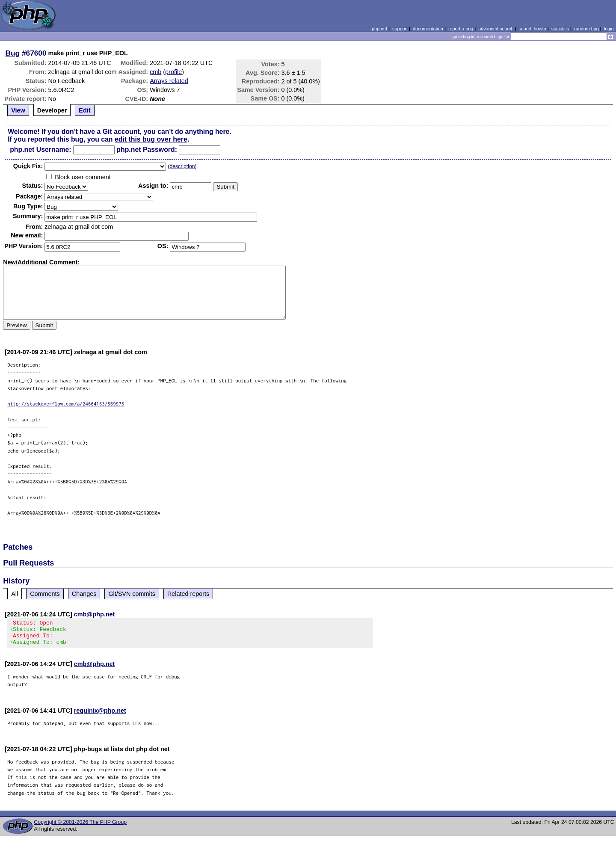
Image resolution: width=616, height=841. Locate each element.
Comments (45, 594)
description (182, 166)
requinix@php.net (100, 716)
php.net (379, 29)
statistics (560, 29)
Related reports (188, 594)
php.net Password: (147, 150)
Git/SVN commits (132, 594)
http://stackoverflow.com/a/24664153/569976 (66, 404)
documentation (428, 29)
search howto (532, 29)
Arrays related (169, 81)
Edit (84, 110)
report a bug (461, 29)
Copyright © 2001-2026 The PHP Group (80, 827)
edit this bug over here (151, 139)
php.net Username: (40, 150)
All (15, 594)
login (609, 29)
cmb (155, 72)
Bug (13, 53)
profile (173, 72)
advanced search (496, 29)
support (400, 29)
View (18, 110)
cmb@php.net (95, 614)
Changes (84, 594)
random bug (586, 29)
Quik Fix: (28, 166)
